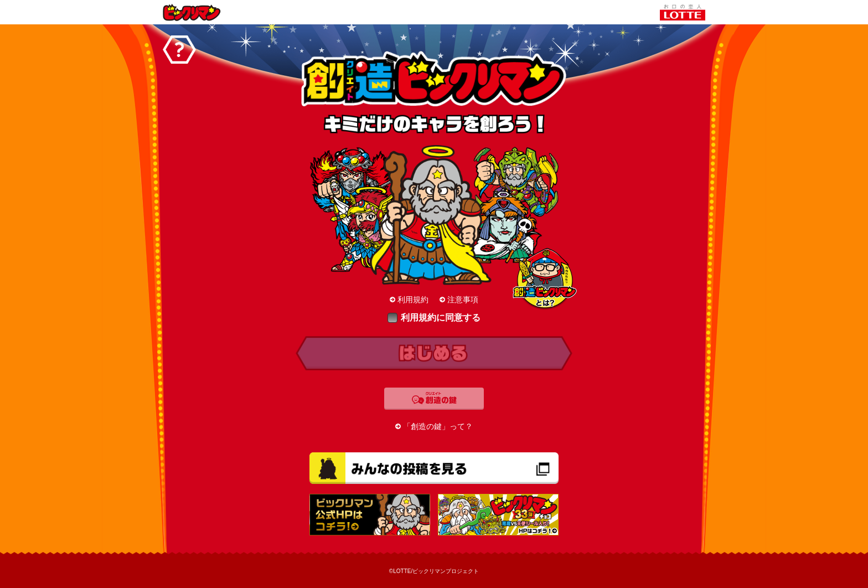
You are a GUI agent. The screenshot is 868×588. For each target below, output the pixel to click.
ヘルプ (179, 50)
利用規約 (413, 300)
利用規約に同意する (434, 318)
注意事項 (463, 300)
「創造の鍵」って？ (438, 426)
